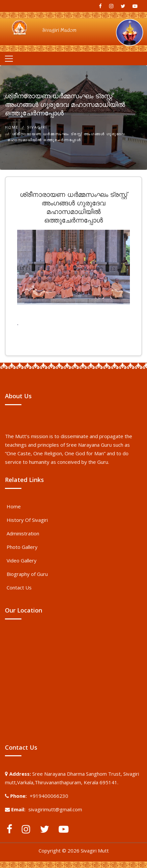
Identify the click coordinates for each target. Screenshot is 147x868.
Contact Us (19, 587)
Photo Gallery (22, 547)
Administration (23, 533)
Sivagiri (37, 127)
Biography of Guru (27, 574)
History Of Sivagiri (27, 520)
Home (12, 127)
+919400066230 (49, 796)
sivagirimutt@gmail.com (55, 809)
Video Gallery (22, 560)
